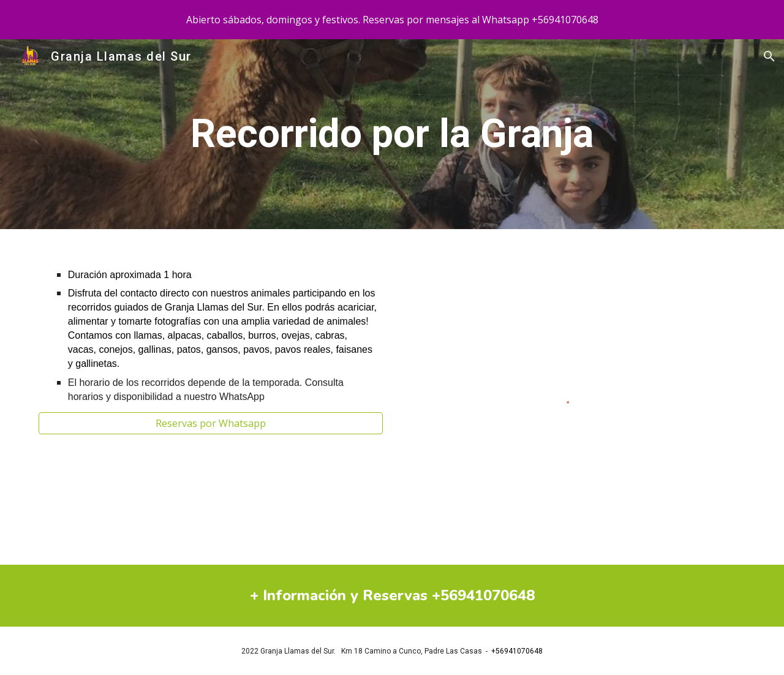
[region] (392, 20)
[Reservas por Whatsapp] (211, 423)
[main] (392, 134)
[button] (769, 56)
